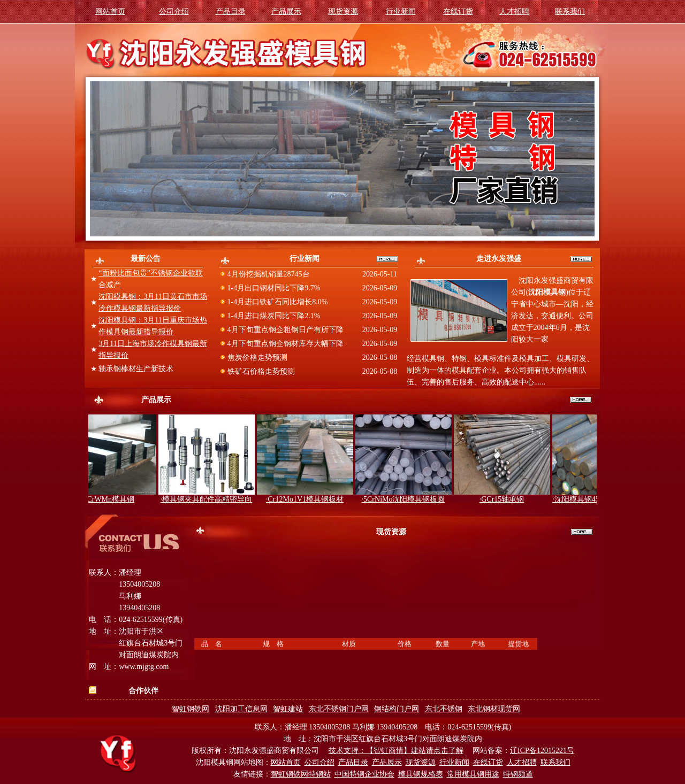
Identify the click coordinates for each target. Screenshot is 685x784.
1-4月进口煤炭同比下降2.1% (273, 316)
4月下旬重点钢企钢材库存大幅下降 (284, 344)
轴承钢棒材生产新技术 (136, 369)
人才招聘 (514, 11)
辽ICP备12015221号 (542, 751)
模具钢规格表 (421, 774)
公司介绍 (174, 11)
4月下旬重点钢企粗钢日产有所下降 (284, 330)
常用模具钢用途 (473, 774)
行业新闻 (401, 11)
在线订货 (458, 11)
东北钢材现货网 (494, 709)
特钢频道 (518, 774)
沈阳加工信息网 (241, 709)
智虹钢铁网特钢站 (301, 774)
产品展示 (286, 11)
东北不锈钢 (444, 709)
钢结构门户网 (397, 709)
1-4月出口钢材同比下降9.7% (273, 288)
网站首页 (110, 11)
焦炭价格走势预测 (256, 358)
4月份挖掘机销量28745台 (268, 274)
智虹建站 (288, 709)
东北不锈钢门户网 (339, 709)
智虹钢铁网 (191, 709)
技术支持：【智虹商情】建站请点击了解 (396, 751)
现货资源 (343, 11)
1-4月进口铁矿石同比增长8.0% (276, 302)
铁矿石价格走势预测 (260, 371)
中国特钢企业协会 (364, 774)
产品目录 (231, 11)
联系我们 (570, 11)
